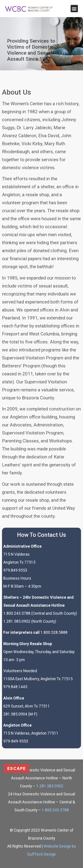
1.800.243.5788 (55, 810)
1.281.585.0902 (50, 786)
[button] (74, 9)
